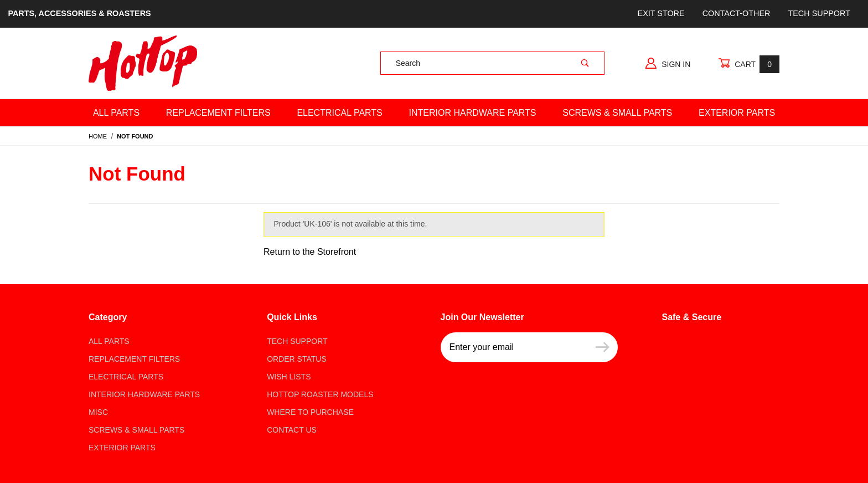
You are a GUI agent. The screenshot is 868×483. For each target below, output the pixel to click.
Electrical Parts (339, 113)
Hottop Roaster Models (320, 394)
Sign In (668, 63)
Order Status (297, 359)
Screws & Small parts (136, 430)
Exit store (661, 13)
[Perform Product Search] (585, 63)
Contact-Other (737, 13)
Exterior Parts (737, 113)
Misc (98, 412)
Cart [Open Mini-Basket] (749, 64)
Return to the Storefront (310, 252)
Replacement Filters (218, 113)
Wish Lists (289, 377)
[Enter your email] (514, 347)
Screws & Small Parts (617, 113)
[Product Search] (474, 63)
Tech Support (819, 13)
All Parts (116, 113)
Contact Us (292, 430)
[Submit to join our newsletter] (603, 347)
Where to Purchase (310, 412)
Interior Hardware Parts (473, 113)
